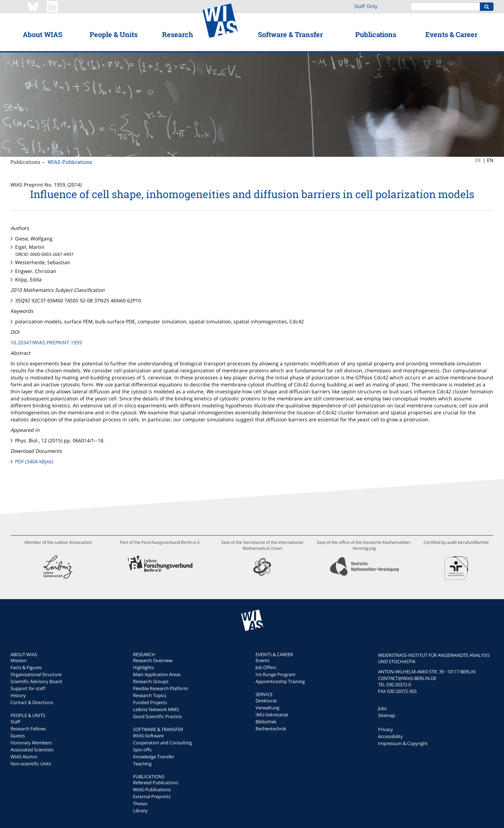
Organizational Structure (36, 674)
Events (262, 660)
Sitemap (387, 715)
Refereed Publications (156, 783)
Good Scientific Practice (157, 716)
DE (478, 160)
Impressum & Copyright (403, 743)
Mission (19, 660)
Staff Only (366, 6)
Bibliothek (266, 722)
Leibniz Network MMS (156, 709)
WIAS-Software (148, 736)
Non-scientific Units (31, 764)
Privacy (386, 729)
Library (140, 811)
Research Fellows (28, 729)
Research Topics (150, 695)
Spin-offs (142, 750)
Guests (18, 736)
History (18, 695)
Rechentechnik (271, 729)
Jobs (382, 708)
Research (178, 34)
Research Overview (153, 660)
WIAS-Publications (70, 162)
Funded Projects (150, 702)
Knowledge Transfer (154, 757)
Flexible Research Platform (160, 688)
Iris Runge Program (275, 674)
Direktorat (266, 701)
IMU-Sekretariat (272, 715)
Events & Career (451, 34)
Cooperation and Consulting (162, 743)
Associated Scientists (32, 750)
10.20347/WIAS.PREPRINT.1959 (46, 342)
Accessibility (390, 736)
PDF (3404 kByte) (34, 461)
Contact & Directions (32, 702)
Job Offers (266, 667)
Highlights (143, 667)
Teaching (142, 764)
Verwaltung (267, 708)
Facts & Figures (26, 667)
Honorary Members (31, 743)
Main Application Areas (157, 674)
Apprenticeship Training (280, 681)
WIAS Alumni (24, 757)
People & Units (114, 34)
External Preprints (152, 797)
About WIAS (43, 34)
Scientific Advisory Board (36, 681)
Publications (376, 34)
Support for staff (28, 688)
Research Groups (151, 681)
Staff (15, 722)
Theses (140, 804)
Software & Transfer (290, 34)
